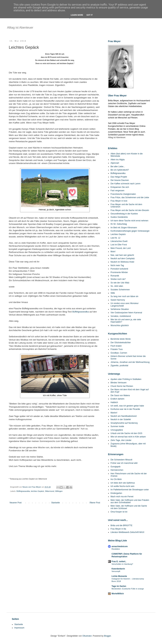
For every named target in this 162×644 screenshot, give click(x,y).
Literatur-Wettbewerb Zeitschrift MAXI (127, 532)
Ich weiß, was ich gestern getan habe (127, 406)
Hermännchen (117, 470)
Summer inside (117, 426)
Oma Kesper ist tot (119, 512)
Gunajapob (116, 467)
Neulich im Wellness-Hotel (122, 262)
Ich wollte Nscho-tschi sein (122, 486)
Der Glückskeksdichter (121, 343)
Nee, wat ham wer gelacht (122, 255)
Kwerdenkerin (118, 569)
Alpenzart (115, 163)
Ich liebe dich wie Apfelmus (123, 483)
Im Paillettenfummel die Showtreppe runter (130, 490)
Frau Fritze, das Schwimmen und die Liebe (130, 197)
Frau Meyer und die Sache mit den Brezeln (130, 210)
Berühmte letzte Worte (121, 339)
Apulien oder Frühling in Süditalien (126, 379)
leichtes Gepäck (37, 491)
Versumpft (116, 571)
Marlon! (114, 413)
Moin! (113, 252)
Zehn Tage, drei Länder (121, 440)
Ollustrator (87, 636)
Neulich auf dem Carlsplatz (123, 259)
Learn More (77, 15)
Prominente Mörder (119, 272)
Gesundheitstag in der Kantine (124, 214)
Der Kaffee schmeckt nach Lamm (125, 184)
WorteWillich (118, 594)
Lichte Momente (119, 576)
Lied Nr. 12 (115, 238)
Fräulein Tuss (117, 349)
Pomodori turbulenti (119, 269)
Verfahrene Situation (120, 309)
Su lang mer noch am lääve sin (124, 296)
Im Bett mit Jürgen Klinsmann (124, 228)
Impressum (19, 628)
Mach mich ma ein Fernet (122, 497)
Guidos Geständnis (119, 217)
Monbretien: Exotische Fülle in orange (128, 589)
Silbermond (50, 491)
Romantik (115, 276)
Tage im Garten (119, 586)
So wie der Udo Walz (120, 283)
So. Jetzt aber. (117, 286)
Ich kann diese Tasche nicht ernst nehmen (129, 221)
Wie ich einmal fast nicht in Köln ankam (128, 437)
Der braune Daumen (120, 180)
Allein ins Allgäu (118, 160)
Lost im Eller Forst (119, 245)
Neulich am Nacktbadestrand (124, 416)
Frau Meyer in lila (118, 529)
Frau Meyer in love (119, 201)
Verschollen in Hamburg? (122, 564)
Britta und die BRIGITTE (121, 525)
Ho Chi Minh (116, 479)
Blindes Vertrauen (119, 383)
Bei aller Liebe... (118, 167)
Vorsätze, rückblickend (121, 316)
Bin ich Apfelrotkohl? (120, 170)
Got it (90, 15)
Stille (113, 293)
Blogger (107, 636)
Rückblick (116, 549)
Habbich (114, 402)
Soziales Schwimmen (120, 290)
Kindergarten (116, 493)
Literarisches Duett (119, 241)
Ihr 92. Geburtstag (119, 224)
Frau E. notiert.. (119, 561)
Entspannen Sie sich (120, 187)
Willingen (59, 491)
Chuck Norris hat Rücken (122, 386)
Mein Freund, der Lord (121, 248)
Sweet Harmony (118, 300)
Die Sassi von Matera (120, 395)
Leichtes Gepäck (118, 234)
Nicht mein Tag (117, 265)
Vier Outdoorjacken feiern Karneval (126, 313)
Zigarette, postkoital (119, 366)
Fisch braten (116, 346)
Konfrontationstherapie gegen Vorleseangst (130, 231)
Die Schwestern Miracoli (121, 460)
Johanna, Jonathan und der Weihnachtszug (130, 362)
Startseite (56, 503)
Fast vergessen (117, 191)
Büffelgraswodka (81, 312)
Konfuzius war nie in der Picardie (125, 409)
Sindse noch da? (118, 279)
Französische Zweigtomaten (123, 194)
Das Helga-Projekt (119, 177)
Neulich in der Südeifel (121, 419)
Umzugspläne (117, 430)
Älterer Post (95, 503)
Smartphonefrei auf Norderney (124, 423)
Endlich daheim (117, 399)
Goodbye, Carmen (119, 353)
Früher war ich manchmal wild (124, 463)
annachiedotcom (120, 546)
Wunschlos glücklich (120, 325)
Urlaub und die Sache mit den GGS (126, 433)
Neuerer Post (16, 503)
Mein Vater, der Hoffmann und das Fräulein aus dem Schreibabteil (130, 501)
